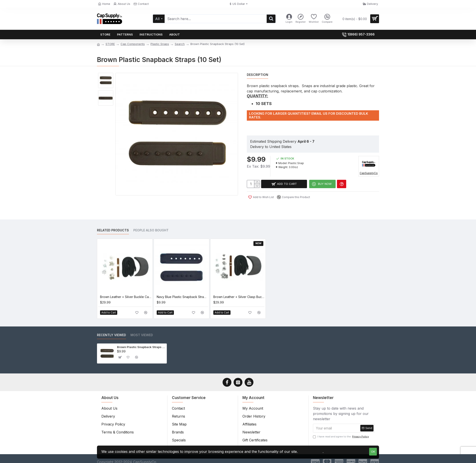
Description (258, 75)
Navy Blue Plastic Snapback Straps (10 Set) (182, 291)
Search (180, 44)
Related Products (113, 225)
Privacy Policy (311, 452)
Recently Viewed (112, 330)
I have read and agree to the (341, 431)
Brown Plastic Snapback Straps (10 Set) (141, 342)
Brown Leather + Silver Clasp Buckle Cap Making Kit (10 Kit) (239, 291)
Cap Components (133, 44)
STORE (110, 44)
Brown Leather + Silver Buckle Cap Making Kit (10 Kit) (126, 291)
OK (373, 452)
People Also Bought (151, 225)
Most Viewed (142, 330)
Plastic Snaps (160, 44)
